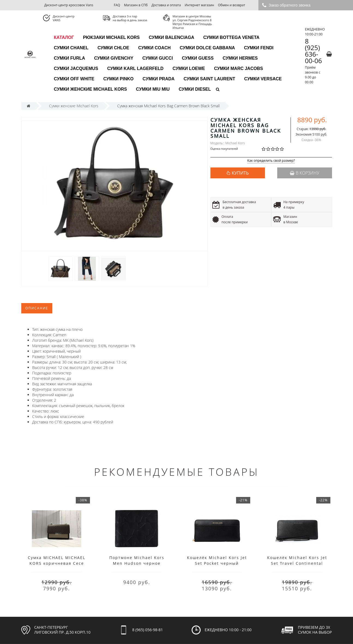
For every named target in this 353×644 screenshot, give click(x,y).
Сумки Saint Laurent (209, 79)
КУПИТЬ (240, 173)
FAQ (117, 5)
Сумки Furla (70, 58)
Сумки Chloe (113, 48)
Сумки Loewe (189, 68)
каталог (64, 37)
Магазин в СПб (136, 5)
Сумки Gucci (158, 58)
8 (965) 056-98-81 (148, 630)
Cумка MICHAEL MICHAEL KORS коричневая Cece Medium (57, 563)
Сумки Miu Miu (153, 89)
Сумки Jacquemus (76, 68)
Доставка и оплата (166, 5)
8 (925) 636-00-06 (313, 51)
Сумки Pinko (118, 79)
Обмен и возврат (232, 5)
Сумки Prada (159, 79)
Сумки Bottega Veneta (231, 37)
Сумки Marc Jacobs (238, 68)
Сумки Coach (154, 48)
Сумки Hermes (240, 58)
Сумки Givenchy (114, 58)
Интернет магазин (200, 5)
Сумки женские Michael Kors (90, 89)
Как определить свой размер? (271, 161)
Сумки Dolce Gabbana (207, 48)
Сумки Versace (263, 79)
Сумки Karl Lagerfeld (135, 68)
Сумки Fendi (259, 48)
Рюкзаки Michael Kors (111, 37)
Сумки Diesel (195, 89)
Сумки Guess (198, 58)
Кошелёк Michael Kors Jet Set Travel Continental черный (297, 563)
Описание (37, 308)
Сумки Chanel (71, 48)
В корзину (304, 173)
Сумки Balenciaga (172, 37)
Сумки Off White (74, 79)
